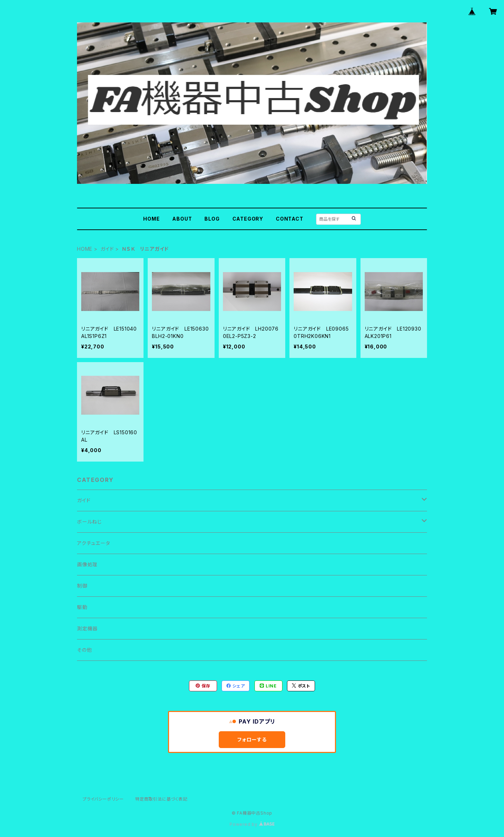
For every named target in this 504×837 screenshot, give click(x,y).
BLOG (212, 219)
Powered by (252, 824)
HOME (151, 219)
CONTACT (290, 219)
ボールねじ (89, 522)
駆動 (82, 607)
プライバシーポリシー (103, 799)
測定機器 (87, 628)
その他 (84, 650)
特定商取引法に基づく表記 (161, 799)
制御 (82, 586)
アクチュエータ (94, 543)
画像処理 (87, 564)
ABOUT (182, 219)
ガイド (107, 249)
